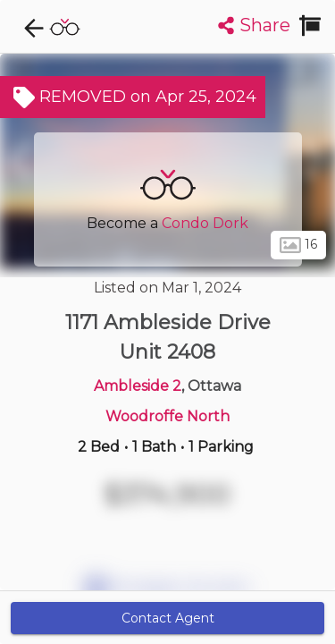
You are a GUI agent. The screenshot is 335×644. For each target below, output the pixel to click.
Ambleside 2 (138, 386)
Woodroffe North (167, 416)
